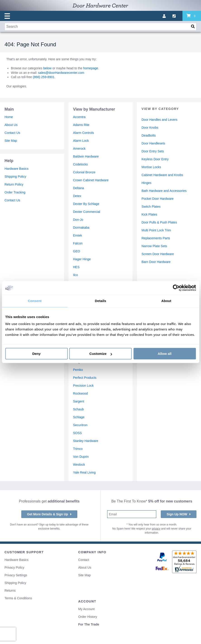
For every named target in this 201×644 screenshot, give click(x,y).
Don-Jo (78, 220)
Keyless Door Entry (155, 159)
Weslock (79, 465)
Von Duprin (81, 457)
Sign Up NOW (177, 514)
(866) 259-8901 (44, 77)
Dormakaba (81, 228)
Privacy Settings (16, 575)
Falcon (78, 243)
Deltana (78, 188)
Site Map (11, 141)
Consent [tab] (35, 301)
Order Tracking (15, 192)
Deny (37, 354)
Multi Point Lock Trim (156, 230)
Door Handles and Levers (160, 120)
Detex (77, 196)
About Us (11, 125)
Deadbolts (149, 135)
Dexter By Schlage (86, 204)
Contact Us (12, 133)
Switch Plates (151, 207)
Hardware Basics (17, 169)
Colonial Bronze (84, 172)
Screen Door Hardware (158, 254)
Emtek (78, 235)
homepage (91, 68)
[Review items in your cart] (192, 16)
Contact (84, 560)
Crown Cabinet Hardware (91, 180)
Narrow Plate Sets (154, 246)
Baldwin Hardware (86, 156)
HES (76, 267)
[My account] (168, 16)
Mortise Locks (151, 167)
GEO (77, 251)
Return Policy (14, 184)
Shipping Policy (15, 177)
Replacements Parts (156, 238)
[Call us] (177, 16)
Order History (88, 617)
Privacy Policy (14, 567)
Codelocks (80, 164)
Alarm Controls (84, 133)
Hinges (147, 183)
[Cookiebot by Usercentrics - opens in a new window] (176, 288)
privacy (156, 529)
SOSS (77, 433)
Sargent (79, 401)
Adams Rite (81, 125)
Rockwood (80, 393)
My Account (86, 609)
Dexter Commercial (87, 212)
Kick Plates (149, 214)
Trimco (78, 449)
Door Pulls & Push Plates (159, 222)
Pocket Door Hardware (158, 199)
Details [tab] (101, 301)
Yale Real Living (84, 472)
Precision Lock (83, 386)
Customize (101, 354)
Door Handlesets (153, 143)
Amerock (79, 149)
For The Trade (89, 624)
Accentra (79, 117)
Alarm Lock (81, 141)
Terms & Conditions (18, 598)
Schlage (79, 417)
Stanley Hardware (86, 441)
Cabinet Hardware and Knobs (162, 175)
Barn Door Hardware (156, 262)
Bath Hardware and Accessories (164, 191)
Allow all (165, 354)
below (47, 68)
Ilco (76, 275)
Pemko (78, 370)
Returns (10, 591)
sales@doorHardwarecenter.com (61, 73)
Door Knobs (150, 128)
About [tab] (166, 301)
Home (9, 117)
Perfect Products (85, 378)
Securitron (80, 425)
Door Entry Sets (153, 151)
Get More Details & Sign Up (48, 514)
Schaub (78, 409)
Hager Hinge (82, 259)
